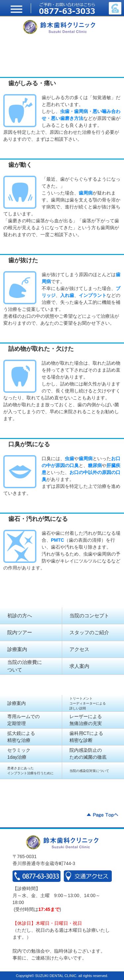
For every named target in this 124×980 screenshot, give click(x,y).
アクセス (79, 649)
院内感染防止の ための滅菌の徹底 (88, 754)
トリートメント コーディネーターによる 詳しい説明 (88, 703)
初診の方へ (20, 616)
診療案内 (17, 649)
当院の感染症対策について (89, 771)
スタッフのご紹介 (89, 632)
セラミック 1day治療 (19, 754)
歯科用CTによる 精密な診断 (86, 737)
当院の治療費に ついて (25, 666)
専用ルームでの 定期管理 (23, 720)
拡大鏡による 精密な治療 (21, 737)
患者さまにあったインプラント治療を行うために (30, 771)
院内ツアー (20, 632)
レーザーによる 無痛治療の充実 (86, 720)
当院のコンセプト (89, 616)
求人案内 (79, 666)
